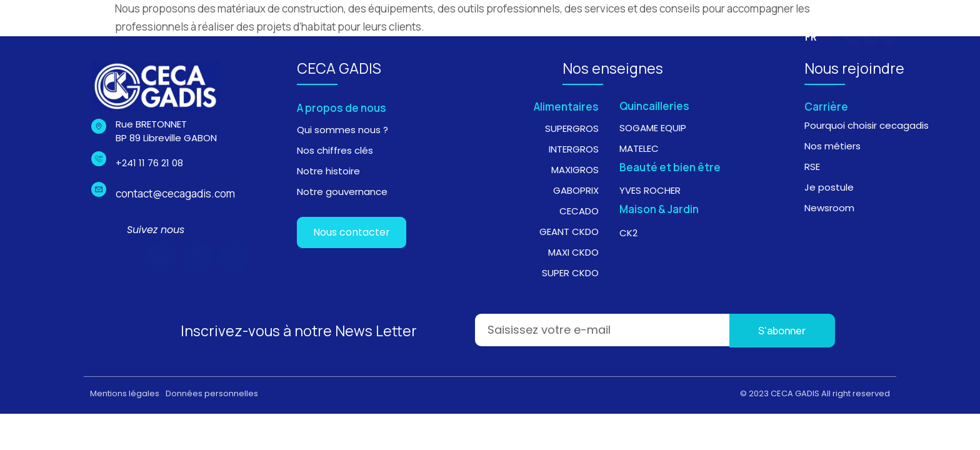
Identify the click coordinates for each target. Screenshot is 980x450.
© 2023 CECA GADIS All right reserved (815, 393)
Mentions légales (125, 393)
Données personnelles (212, 393)
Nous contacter (352, 232)
